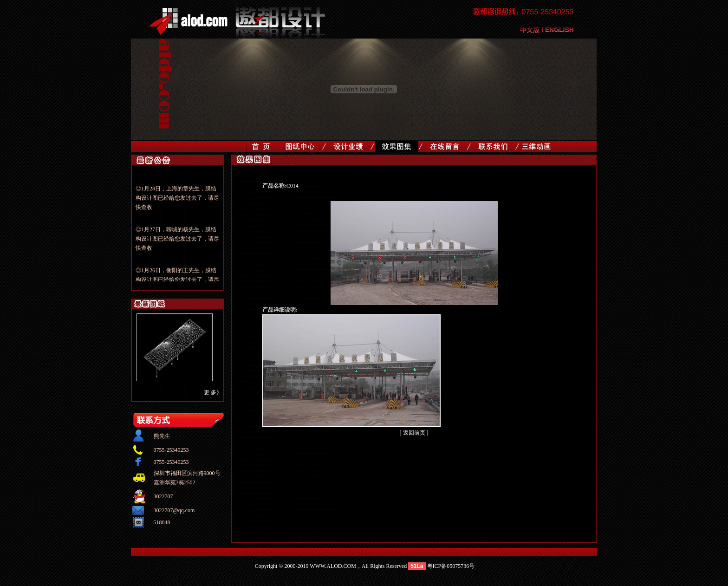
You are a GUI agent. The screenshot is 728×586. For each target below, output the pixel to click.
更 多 (210, 392)
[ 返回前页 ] (414, 433)
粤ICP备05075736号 (451, 566)
